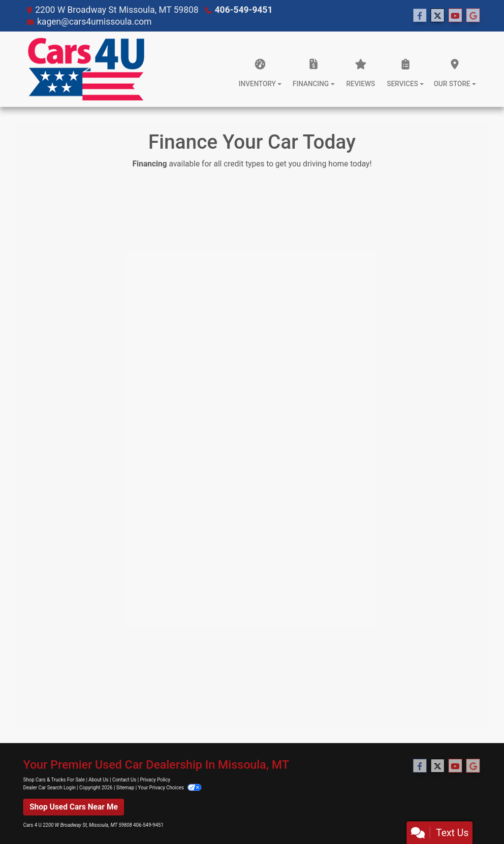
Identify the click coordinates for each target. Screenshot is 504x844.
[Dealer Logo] (86, 69)
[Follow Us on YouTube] (455, 16)
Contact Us (124, 780)
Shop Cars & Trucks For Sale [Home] (54, 780)
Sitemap (125, 788)
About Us (99, 780)
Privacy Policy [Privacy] (155, 780)
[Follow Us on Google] (473, 16)
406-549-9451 (243, 10)
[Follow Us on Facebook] (420, 16)
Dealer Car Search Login (49, 788)
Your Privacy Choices (170, 788)
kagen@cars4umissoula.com (94, 21)
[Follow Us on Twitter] (438, 16)
